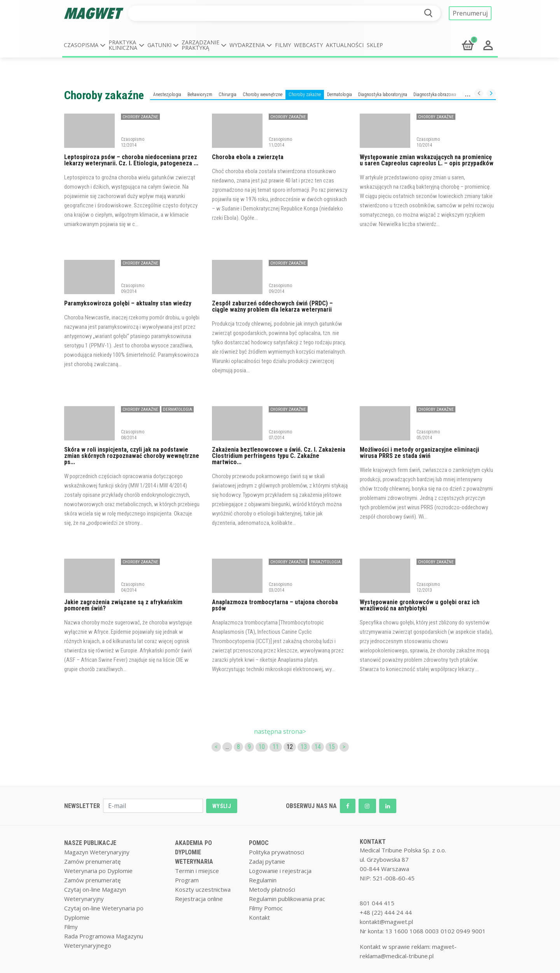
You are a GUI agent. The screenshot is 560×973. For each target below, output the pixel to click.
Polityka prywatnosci (276, 852)
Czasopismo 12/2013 (428, 587)
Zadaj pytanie (267, 861)
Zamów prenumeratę (92, 861)
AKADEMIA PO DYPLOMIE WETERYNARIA (194, 852)
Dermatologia (339, 95)
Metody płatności (272, 889)
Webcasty (308, 45)
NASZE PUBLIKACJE (90, 843)
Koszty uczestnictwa (203, 889)
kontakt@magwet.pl (386, 922)
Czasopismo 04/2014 (133, 587)
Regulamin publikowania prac (287, 899)
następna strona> (280, 731)
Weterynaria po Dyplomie (98, 871)
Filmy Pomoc (266, 908)
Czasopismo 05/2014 (428, 435)
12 (290, 747)
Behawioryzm (200, 95)
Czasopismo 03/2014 (280, 587)
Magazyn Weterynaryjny (97, 852)
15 (332, 747)
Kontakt (259, 917)
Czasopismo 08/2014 (133, 435)
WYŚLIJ (222, 806)
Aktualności (345, 45)
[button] (85, 45)
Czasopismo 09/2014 (133, 288)
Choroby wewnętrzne (262, 95)
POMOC (259, 843)
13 (304, 747)
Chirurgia (227, 95)
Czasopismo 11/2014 (280, 142)
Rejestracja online (199, 899)
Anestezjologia (167, 95)
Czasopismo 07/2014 (280, 435)
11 (276, 747)
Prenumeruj (470, 13)
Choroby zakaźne (305, 95)
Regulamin (263, 880)
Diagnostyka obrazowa (435, 95)
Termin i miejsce (197, 871)
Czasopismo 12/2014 (133, 142)
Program (187, 880)
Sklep (375, 45)
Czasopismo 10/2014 (428, 142)
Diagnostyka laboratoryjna (383, 95)
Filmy (283, 45)
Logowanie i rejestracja (280, 871)
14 (318, 747)
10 (262, 747)
